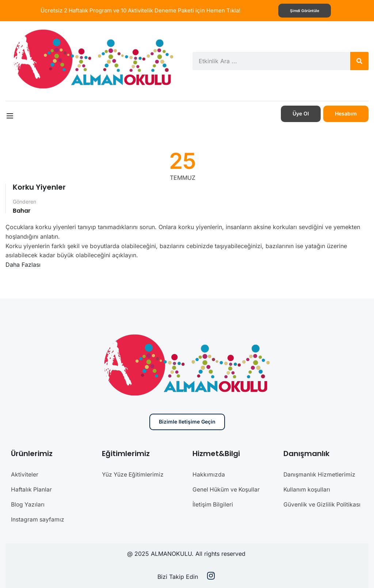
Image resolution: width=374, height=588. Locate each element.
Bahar (22, 210)
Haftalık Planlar (32, 489)
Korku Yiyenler (39, 187)
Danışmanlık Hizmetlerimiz (320, 474)
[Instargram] (211, 575)
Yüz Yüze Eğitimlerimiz (133, 474)
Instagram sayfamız (38, 518)
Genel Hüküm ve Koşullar (227, 489)
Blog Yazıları (28, 503)
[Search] (359, 61)
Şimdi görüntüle (305, 11)
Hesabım (346, 113)
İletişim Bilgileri (213, 503)
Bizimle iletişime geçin (187, 422)
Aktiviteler (25, 474)
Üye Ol (301, 113)
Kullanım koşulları (307, 489)
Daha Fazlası (23, 264)
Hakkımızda (209, 474)
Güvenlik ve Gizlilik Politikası (323, 503)
